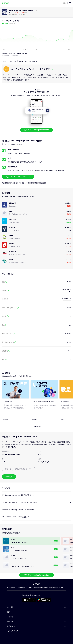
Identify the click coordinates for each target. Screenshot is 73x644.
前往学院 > (37, 427)
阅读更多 (6, 420)
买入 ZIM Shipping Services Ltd (36, 130)
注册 (3, 54)
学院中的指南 (41, 183)
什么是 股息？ (66, 402)
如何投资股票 (8, 402)
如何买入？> (23, 61)
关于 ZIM (13, 61)
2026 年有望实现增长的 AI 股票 (43, 402)
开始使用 (9, 477)
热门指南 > (33, 61)
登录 (64, 3)
